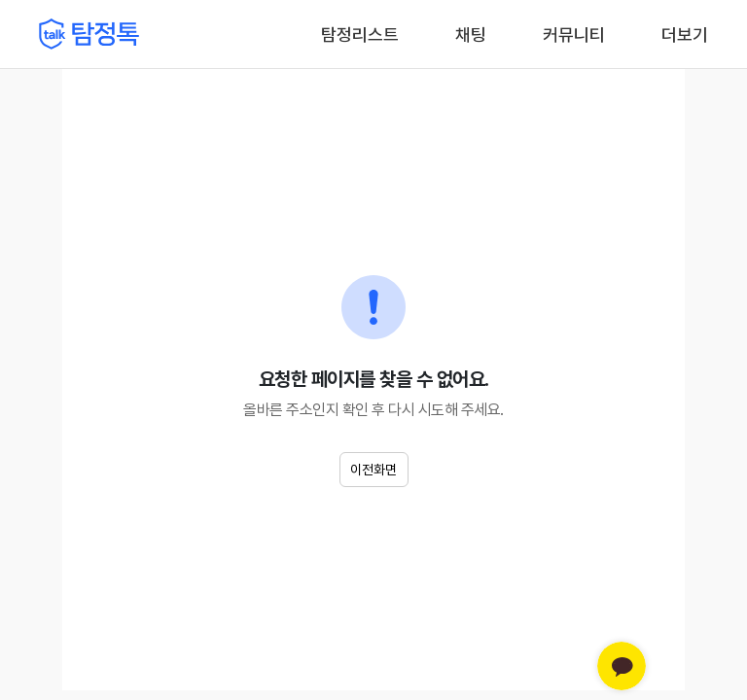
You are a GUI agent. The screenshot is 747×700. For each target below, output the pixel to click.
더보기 (685, 35)
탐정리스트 (360, 35)
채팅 (471, 33)
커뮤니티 (574, 35)
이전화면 (373, 470)
